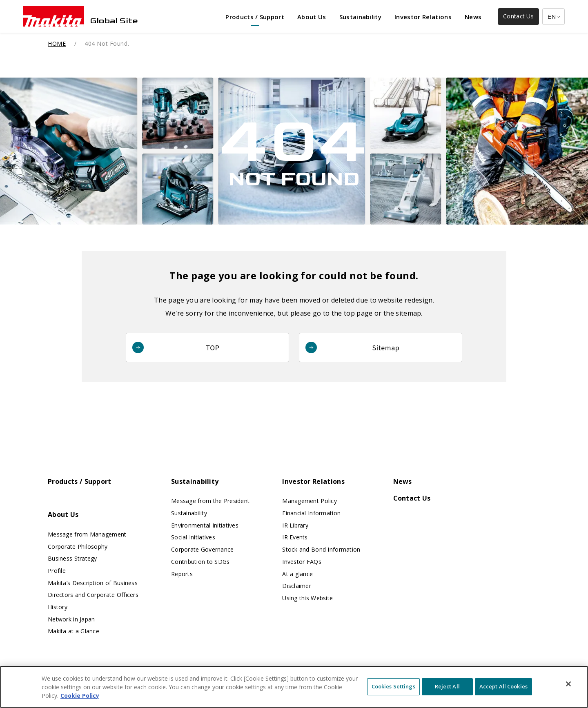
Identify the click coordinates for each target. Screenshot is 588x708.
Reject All (447, 692)
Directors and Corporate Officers (93, 595)
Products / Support (80, 481)
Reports (182, 574)
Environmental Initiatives (205, 525)
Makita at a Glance (73, 631)
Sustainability (195, 481)
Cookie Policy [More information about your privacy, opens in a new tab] (80, 701)
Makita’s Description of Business (93, 583)
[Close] (568, 690)
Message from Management (87, 534)
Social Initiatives (193, 537)
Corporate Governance (203, 549)
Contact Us (412, 498)
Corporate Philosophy (78, 547)
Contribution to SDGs (200, 562)
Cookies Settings (393, 692)
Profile (57, 571)
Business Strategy (72, 558)
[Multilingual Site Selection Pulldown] (553, 17)
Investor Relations (313, 481)
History (58, 607)
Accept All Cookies (503, 692)
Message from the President (210, 501)
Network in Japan (71, 619)
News (403, 481)
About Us (63, 514)
